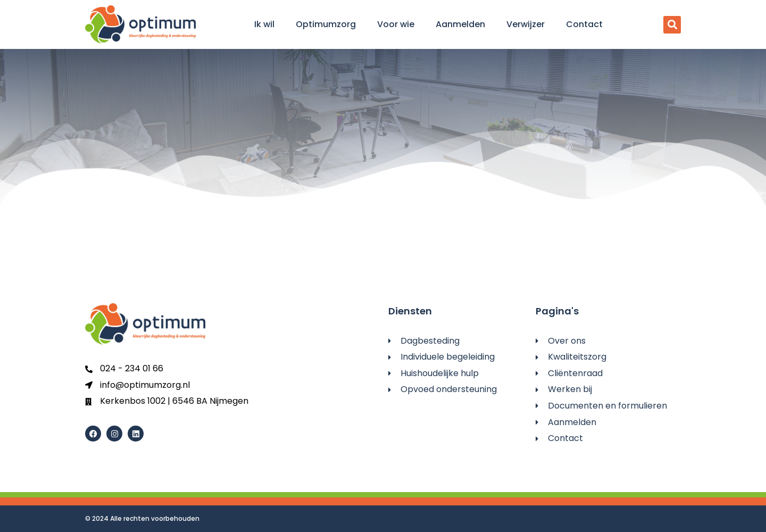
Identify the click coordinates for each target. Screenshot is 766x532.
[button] (672, 25)
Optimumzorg (326, 24)
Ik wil (264, 24)
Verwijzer (526, 24)
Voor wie (396, 24)
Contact (584, 24)
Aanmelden (460, 24)
